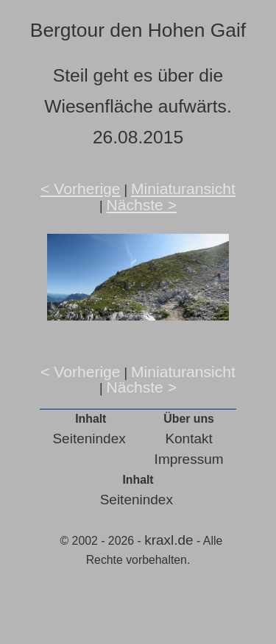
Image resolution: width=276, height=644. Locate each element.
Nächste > (141, 205)
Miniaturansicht (183, 189)
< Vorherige (81, 189)
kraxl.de (169, 540)
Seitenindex (89, 439)
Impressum (189, 459)
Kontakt (188, 439)
